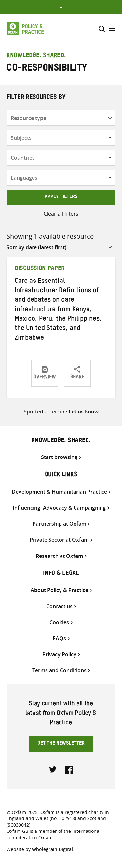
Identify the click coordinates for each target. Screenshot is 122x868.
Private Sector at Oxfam (59, 540)
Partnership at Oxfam (59, 524)
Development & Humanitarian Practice (59, 492)
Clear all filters (61, 214)
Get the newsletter (61, 744)
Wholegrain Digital (52, 849)
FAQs (59, 638)
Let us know (84, 412)
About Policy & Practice (59, 590)
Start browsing (59, 457)
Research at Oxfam (59, 556)
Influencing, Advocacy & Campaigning (59, 508)
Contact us (59, 607)
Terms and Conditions (59, 670)
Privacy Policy (59, 654)
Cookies (59, 622)
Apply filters (61, 197)
